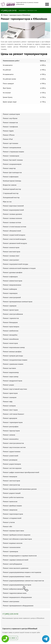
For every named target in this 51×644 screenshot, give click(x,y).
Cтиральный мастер (11, 193)
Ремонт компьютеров (11, 114)
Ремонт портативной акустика (15, 389)
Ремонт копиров (9, 406)
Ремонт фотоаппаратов (12, 172)
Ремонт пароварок (10, 293)
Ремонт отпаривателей (12, 518)
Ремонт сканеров (10, 397)
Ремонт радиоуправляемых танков (17, 576)
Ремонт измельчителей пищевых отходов (19, 268)
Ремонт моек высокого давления (16, 568)
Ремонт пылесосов (10, 501)
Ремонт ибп (7, 526)
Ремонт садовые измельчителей (16, 560)
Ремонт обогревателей (12, 231)
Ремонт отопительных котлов (15, 227)
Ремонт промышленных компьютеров (18, 302)
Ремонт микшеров (10, 476)
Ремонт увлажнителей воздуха (15, 243)
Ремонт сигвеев (9, 435)
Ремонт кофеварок (10, 277)
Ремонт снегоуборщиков (12, 564)
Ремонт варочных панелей (13, 206)
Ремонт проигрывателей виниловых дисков (20, 489)
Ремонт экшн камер (11, 377)
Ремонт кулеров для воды (13, 356)
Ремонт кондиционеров (12, 164)
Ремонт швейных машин (12, 506)
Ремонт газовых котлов (12, 222)
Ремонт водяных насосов (13, 543)
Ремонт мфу (8, 401)
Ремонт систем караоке (12, 468)
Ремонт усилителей (11, 456)
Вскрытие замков (10, 185)
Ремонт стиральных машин (13, 152)
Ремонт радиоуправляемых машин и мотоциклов (22, 572)
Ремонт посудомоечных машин (15, 360)
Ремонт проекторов (11, 310)
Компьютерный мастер (12, 189)
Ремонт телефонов (10, 127)
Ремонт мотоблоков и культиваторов (17, 539)
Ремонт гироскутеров (11, 431)
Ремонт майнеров (10, 289)
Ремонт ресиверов (10, 460)
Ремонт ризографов (11, 426)
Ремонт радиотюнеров (12, 464)
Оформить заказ (9, 638)
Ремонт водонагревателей (13, 210)
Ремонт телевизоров (11, 156)
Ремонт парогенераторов (13, 514)
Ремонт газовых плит (11, 256)
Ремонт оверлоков (10, 510)
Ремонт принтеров (10, 393)
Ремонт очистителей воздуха (14, 239)
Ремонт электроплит (11, 260)
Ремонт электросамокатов (13, 443)
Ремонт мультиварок (11, 327)
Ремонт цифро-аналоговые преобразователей (21, 472)
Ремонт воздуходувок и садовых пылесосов (20, 556)
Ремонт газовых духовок (12, 214)
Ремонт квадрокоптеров (13, 381)
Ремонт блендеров (10, 322)
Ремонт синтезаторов (11, 481)
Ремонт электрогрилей (12, 297)
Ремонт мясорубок (10, 335)
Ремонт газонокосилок (12, 547)
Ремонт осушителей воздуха (14, 235)
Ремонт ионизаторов (11, 247)
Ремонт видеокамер (11, 372)
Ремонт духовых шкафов (13, 272)
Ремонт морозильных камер (14, 347)
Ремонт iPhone (9, 135)
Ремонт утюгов (9, 522)
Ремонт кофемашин (11, 177)
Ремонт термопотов (11, 318)
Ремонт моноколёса (11, 439)
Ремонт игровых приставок (13, 531)
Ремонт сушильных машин (13, 364)
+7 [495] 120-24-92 (9, 11)
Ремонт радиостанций (12, 493)
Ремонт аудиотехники (12, 451)
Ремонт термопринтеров (13, 422)
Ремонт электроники (11, 601)
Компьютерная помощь (12, 181)
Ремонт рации (8, 385)
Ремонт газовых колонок (12, 218)
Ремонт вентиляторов (12, 252)
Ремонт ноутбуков (10, 118)
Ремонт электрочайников (13, 314)
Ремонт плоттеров (10, 410)
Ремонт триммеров (10, 551)
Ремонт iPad (8, 139)
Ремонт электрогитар (11, 485)
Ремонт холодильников (12, 147)
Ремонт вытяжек (9, 368)
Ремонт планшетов (10, 122)
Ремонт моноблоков (11, 339)
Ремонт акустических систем (14, 447)
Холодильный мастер (11, 197)
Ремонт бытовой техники (13, 160)
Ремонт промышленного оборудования (18, 606)
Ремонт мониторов (10, 343)
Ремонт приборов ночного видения (17, 535)
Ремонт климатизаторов (13, 281)
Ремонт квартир (9, 168)
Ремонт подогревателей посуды (15, 264)
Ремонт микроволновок (12, 285)
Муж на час (7, 202)
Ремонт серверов (10, 306)
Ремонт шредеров (10, 418)
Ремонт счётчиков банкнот (14, 414)
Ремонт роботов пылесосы (13, 497)
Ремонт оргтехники (11, 143)
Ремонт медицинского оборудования (17, 597)
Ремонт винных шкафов (12, 352)
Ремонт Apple (8, 131)
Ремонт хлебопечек (11, 331)
